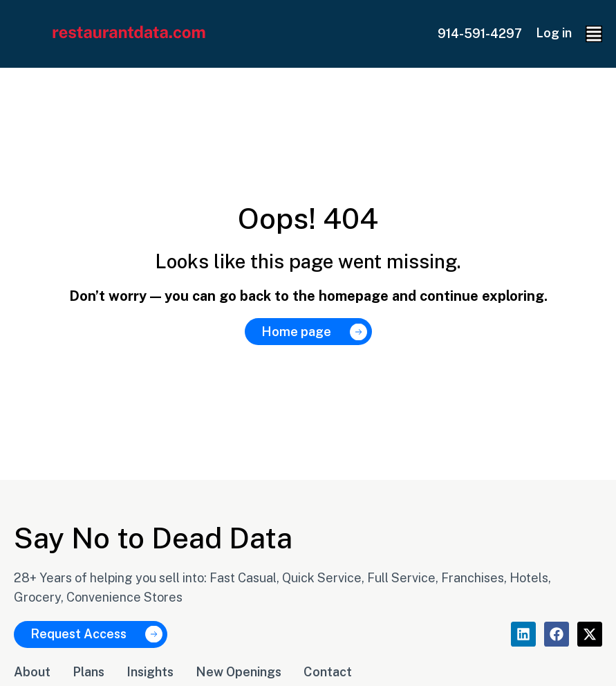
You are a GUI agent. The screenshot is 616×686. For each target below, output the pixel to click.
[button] (594, 34)
